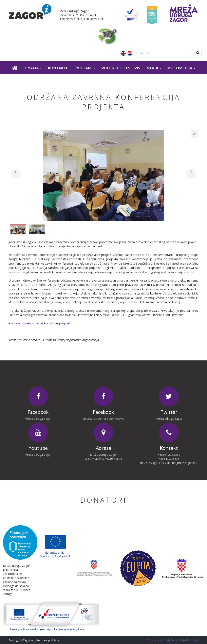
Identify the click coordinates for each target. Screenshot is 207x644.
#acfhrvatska (17, 323)
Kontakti (58, 68)
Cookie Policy (170, 640)
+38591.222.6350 (169, 455)
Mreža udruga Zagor (38, 419)
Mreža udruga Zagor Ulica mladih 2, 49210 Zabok (103, 457)
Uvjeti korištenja (189, 640)
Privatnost (154, 640)
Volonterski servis (121, 68)
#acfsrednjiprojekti (57, 323)
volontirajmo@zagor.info (181, 463)
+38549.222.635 (169, 459)
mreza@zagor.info (152, 463)
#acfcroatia (35, 323)
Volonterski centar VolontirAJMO (103, 419)
